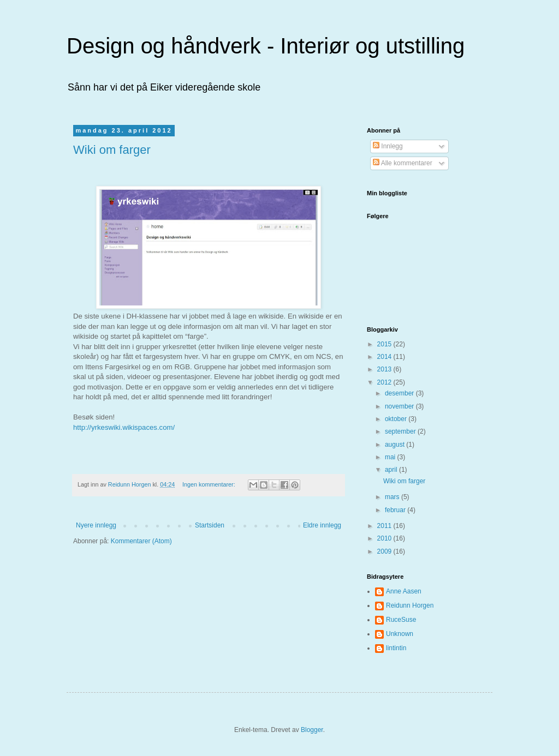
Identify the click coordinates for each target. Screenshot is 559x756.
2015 (385, 344)
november (400, 406)
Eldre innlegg (322, 525)
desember (400, 393)
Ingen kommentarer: (210, 484)
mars (393, 497)
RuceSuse (401, 620)
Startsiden (210, 525)
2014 (385, 357)
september (401, 431)
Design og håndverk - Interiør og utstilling (266, 46)
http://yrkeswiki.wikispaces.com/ (124, 427)
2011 (385, 526)
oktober (397, 419)
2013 (385, 369)
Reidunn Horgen (410, 605)
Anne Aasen (404, 591)
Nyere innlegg (96, 525)
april (392, 470)
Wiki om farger (112, 150)
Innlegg (388, 146)
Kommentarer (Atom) (141, 541)
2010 (385, 538)
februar (396, 510)
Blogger (312, 730)
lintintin (396, 648)
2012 (385, 382)
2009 (385, 551)
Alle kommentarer (403, 163)
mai (391, 457)
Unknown (400, 634)
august (396, 445)
